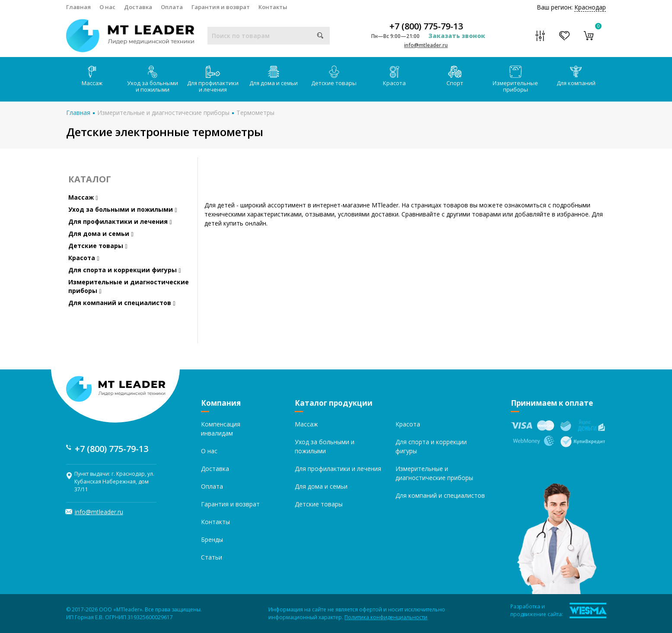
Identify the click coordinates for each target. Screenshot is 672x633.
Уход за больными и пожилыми (153, 80)
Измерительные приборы (515, 80)
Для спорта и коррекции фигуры (125, 270)
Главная (78, 7)
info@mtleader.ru (426, 45)
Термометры (255, 113)
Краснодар (590, 7)
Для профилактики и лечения (213, 80)
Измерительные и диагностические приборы (163, 113)
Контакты (273, 7)
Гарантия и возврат (221, 7)
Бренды (212, 539)
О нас (107, 7)
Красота (394, 76)
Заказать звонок (457, 36)
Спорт (455, 76)
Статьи (212, 557)
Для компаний (576, 76)
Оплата (172, 7)
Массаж (92, 76)
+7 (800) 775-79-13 (426, 26)
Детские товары (334, 76)
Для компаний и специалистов (122, 303)
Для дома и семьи (274, 76)
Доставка (138, 7)
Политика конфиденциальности (386, 617)
